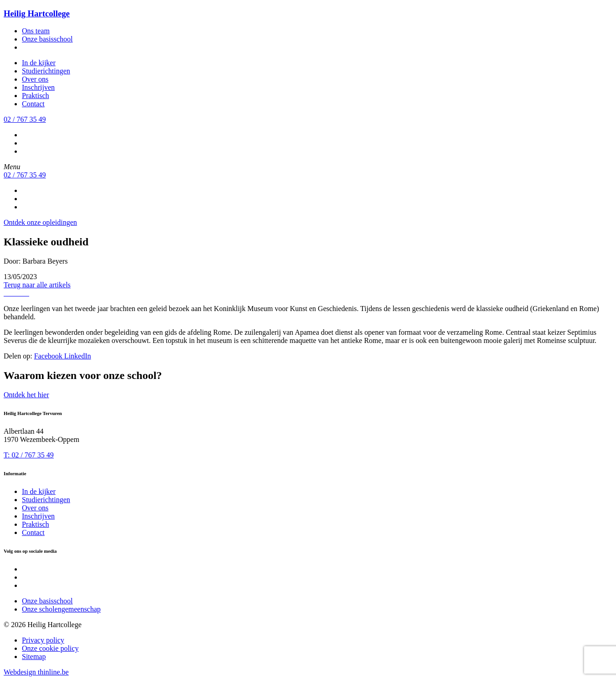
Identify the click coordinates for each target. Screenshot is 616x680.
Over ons (35, 79)
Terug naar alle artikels (37, 285)
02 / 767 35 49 (25, 119)
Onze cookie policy (50, 648)
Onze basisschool (47, 39)
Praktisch (36, 96)
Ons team (36, 31)
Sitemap (34, 657)
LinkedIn (78, 356)
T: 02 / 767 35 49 (29, 455)
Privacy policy (43, 640)
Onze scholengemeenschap (61, 609)
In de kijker (39, 63)
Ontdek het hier (26, 395)
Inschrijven (38, 87)
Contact (33, 104)
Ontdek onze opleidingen (40, 222)
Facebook (49, 356)
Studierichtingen (46, 71)
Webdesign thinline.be (36, 672)
